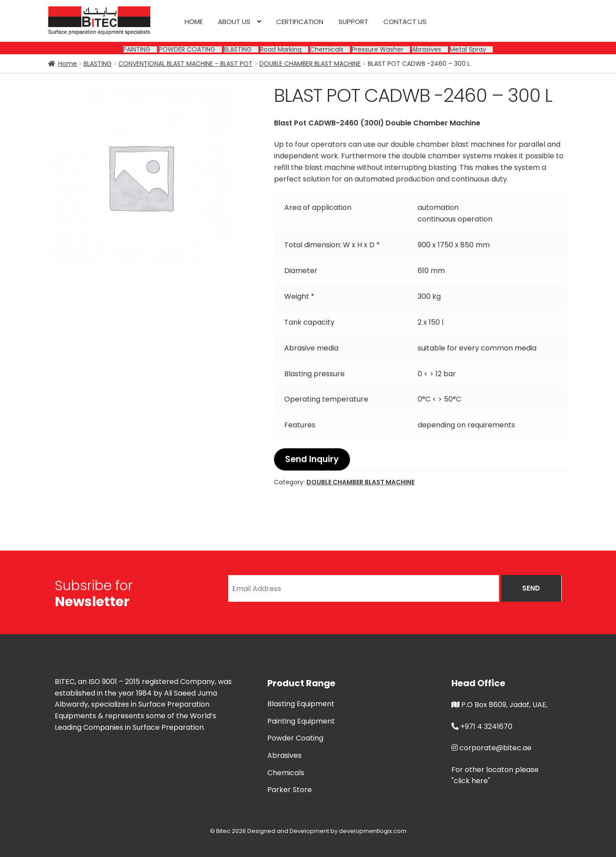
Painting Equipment (301, 721)
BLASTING (98, 64)
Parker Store (290, 790)
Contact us (405, 22)
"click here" (471, 781)
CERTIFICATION (300, 22)
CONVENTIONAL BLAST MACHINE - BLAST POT (185, 64)
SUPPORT (353, 22)
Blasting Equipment (301, 704)
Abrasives (284, 755)
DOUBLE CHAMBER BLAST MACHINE (310, 64)
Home (194, 22)
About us (234, 22)
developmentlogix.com (373, 831)
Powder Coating (295, 738)
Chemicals (286, 773)
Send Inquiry (312, 459)
